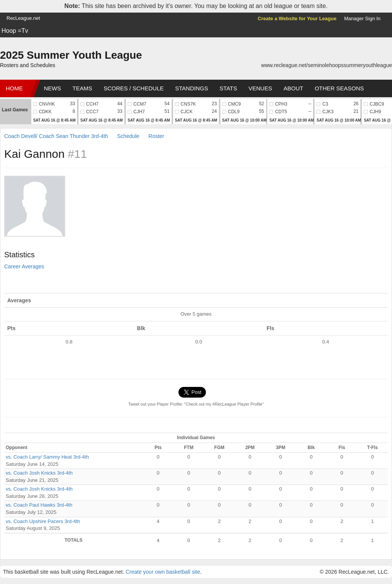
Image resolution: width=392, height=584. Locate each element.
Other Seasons (339, 88)
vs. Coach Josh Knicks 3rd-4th (39, 473)
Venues (260, 88)
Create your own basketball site (163, 572)
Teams (82, 88)
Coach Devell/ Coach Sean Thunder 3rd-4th (56, 136)
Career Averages (24, 266)
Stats (228, 88)
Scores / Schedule (134, 88)
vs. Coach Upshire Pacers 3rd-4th (43, 521)
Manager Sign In (362, 18)
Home (14, 88)
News (52, 88)
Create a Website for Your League (297, 18)
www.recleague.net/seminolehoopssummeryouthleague (327, 65)
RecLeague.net (23, 18)
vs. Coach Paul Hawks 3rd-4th (39, 505)
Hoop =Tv (15, 31)
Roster (156, 136)
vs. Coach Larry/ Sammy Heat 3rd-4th (47, 457)
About (293, 88)
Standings (191, 88)
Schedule (128, 136)
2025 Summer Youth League (71, 55)
